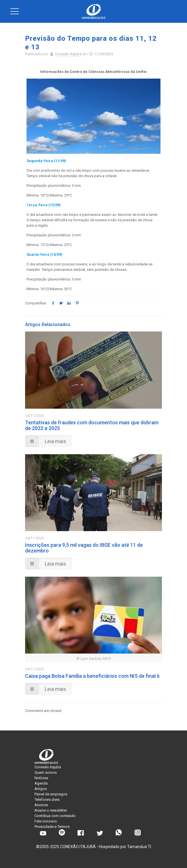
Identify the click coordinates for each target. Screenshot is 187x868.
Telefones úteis (47, 800)
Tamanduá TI (139, 847)
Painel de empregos (51, 794)
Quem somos (46, 772)
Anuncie (41, 805)
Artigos (41, 789)
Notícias (41, 778)
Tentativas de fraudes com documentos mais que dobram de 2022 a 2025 (92, 425)
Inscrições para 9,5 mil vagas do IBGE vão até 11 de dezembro (84, 548)
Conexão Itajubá (68, 54)
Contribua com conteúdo (55, 816)
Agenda (41, 783)
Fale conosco (46, 821)
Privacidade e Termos (52, 827)
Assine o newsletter (51, 810)
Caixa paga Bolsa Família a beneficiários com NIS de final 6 (92, 676)
